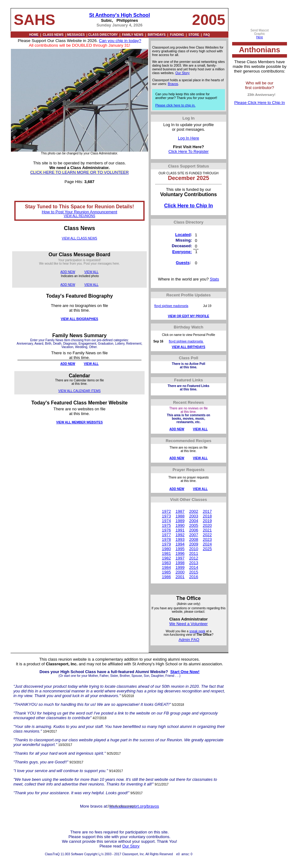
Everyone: (182, 252)
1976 (166, 530)
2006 (194, 530)
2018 (207, 516)
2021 (207, 530)
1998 (180, 563)
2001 (180, 577)
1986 (166, 577)
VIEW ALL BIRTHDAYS (188, 347)
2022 (207, 535)
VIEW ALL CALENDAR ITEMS (79, 391)
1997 (180, 558)
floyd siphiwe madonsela (171, 306)
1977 (166, 535)
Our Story (183, 73)
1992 (180, 535)
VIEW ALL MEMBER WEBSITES (79, 422)
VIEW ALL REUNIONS (80, 216)
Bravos (173, 84)
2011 (194, 553)
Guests (183, 263)
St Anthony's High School (119, 15)
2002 (194, 511)
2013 (194, 563)
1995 (180, 549)
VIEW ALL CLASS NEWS (79, 238)
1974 (166, 521)
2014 (194, 567)
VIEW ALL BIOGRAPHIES (79, 319)
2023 (207, 539)
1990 (180, 525)
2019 (207, 521)
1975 (166, 525)
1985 (166, 572)
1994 (180, 544)
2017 (207, 511)
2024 (207, 544)
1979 (166, 544)
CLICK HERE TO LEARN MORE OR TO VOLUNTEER (79, 172)
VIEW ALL (92, 272)
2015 (194, 572)
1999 (180, 567)
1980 (166, 549)
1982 (166, 558)
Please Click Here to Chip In (260, 103)
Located (183, 235)
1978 (166, 539)
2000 (180, 572)
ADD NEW (68, 272)
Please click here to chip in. (175, 105)
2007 (194, 535)
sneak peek (197, 631)
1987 (180, 511)
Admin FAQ (189, 640)
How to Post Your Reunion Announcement (79, 212)
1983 (166, 563)
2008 (194, 539)
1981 (166, 553)
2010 (194, 549)
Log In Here (189, 138)
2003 (194, 516)
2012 (194, 558)
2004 (194, 521)
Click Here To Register (188, 151)
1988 (180, 516)
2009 (194, 544)
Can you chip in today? (120, 41)
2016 (194, 577)
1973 (166, 516)
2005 (194, 525)
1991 (180, 530)
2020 (207, 525)
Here (260, 37)
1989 (180, 521)
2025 (207, 549)
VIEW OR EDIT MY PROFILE (189, 316)
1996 (180, 553)
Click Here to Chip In (189, 206)
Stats (214, 279)
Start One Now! (185, 672)
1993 (180, 539)
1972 (166, 511)
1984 (166, 567)
